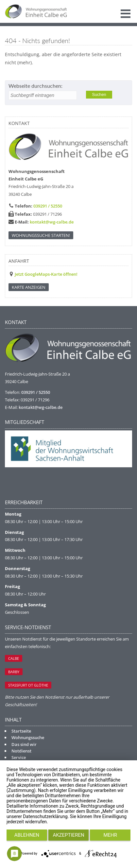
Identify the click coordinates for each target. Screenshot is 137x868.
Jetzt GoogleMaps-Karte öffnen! (46, 274)
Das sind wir (24, 744)
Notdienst (21, 751)
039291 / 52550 (48, 206)
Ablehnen (27, 835)
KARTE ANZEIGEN (29, 287)
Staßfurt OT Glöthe (28, 685)
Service (19, 757)
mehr (110, 835)
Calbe (14, 658)
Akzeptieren (68, 835)
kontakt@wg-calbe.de (52, 222)
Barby (14, 672)
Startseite (21, 731)
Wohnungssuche (28, 737)
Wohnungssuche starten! (41, 235)
